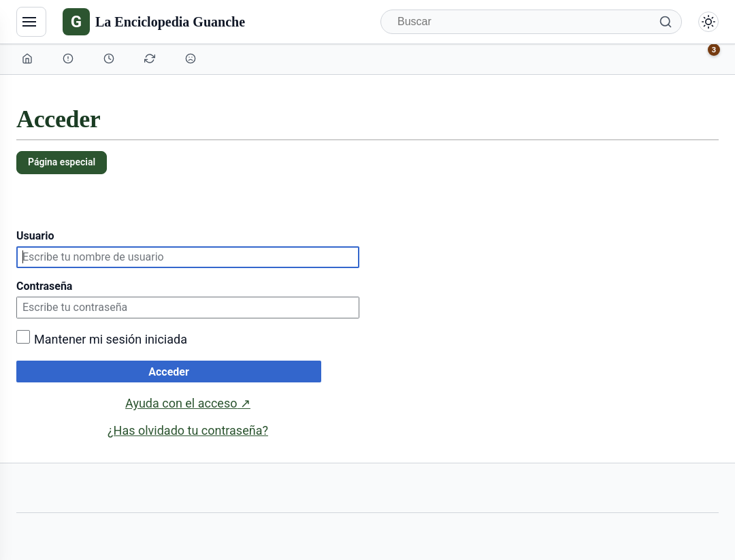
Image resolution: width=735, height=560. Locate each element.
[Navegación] (31, 22)
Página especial (62, 162)
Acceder (169, 372)
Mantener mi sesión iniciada (111, 339)
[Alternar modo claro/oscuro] (708, 22)
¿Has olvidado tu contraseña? (188, 430)
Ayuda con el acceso (188, 403)
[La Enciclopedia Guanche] (154, 22)
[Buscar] (531, 22)
